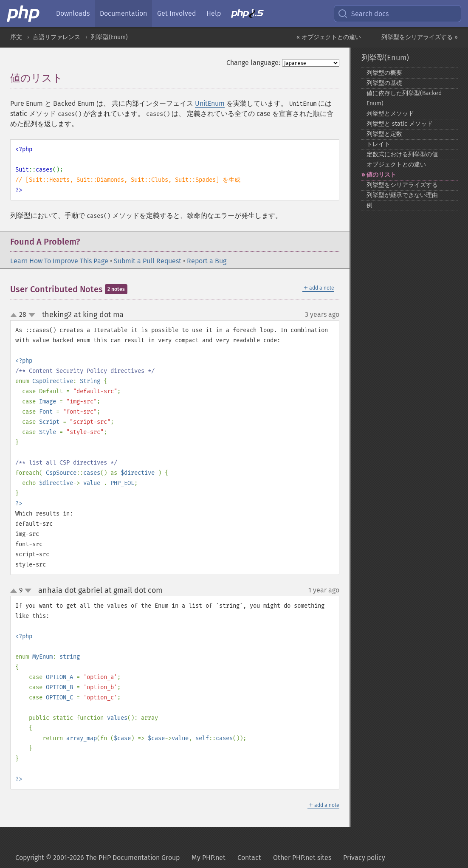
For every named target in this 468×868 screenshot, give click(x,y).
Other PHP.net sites (302, 858)
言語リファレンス (56, 37)
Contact (249, 858)
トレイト (378, 144)
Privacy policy (364, 858)
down (32, 315)
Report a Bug (207, 261)
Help (214, 13)
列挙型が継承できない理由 (402, 195)
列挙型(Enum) (109, 37)
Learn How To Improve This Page (59, 261)
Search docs (363, 14)
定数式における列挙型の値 (402, 154)
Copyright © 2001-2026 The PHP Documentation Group (97, 858)
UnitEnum (210, 103)
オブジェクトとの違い (396, 165)
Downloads (73, 13)
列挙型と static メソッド (400, 124)
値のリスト (381, 175)
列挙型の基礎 (384, 83)
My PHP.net (209, 858)
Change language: (253, 63)
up (15, 316)
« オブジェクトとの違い (329, 37)
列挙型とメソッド (390, 114)
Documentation (123, 13)
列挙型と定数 (384, 134)
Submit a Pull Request (148, 261)
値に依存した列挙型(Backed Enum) (404, 98)
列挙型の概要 (384, 73)
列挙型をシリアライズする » (420, 37)
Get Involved (177, 13)
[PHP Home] (24, 14)
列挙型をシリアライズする (402, 185)
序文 (16, 37)
